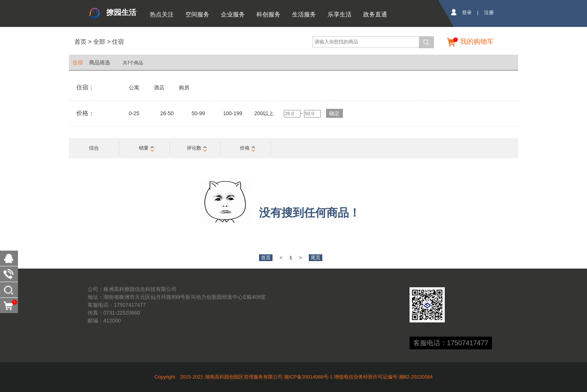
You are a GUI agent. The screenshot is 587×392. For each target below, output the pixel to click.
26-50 (167, 113)
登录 (467, 13)
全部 (98, 42)
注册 (489, 13)
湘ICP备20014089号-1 (308, 377)
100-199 (233, 113)
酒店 (159, 88)
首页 (80, 42)
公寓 (134, 88)
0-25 (134, 113)
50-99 (198, 113)
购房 (184, 88)
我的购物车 (477, 42)
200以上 (264, 113)
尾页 (316, 258)
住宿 (118, 42)
